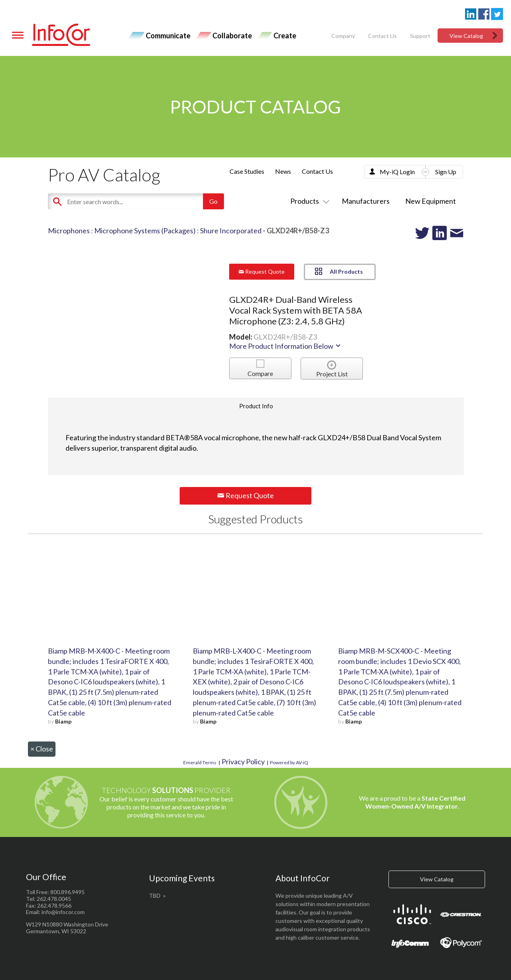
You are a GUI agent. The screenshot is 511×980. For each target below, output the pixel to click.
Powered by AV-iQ (289, 762)
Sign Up (446, 172)
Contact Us (382, 36)
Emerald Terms (200, 762)
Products (308, 201)
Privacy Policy (243, 761)
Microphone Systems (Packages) (145, 231)
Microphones (69, 231)
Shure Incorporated (231, 231)
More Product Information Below (285, 346)
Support (420, 36)
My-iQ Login (397, 172)
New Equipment (431, 201)
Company (343, 36)
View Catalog (466, 36)
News (283, 171)
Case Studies (247, 171)
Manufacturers (366, 201)
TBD (155, 896)
